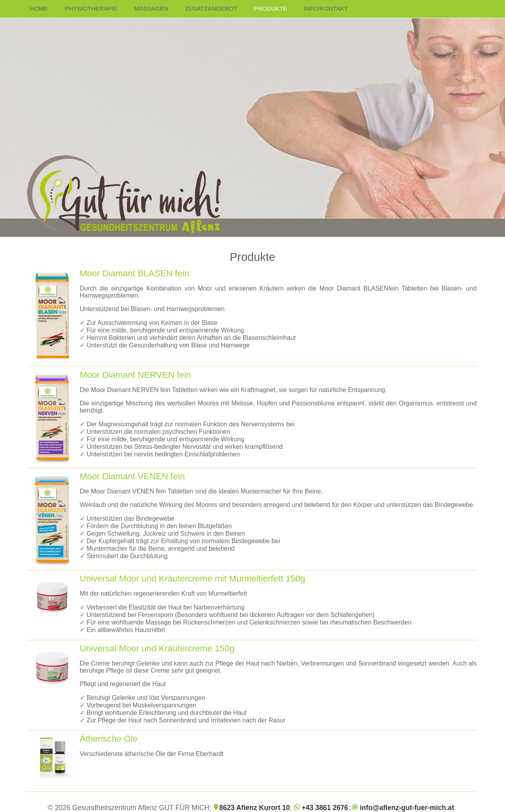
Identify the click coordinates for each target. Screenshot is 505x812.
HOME (39, 8)
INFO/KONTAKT (326, 8)
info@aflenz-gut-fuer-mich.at (403, 808)
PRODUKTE (270, 8)
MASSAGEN (151, 8)
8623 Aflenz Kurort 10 (251, 808)
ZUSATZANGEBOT (211, 8)
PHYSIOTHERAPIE (91, 8)
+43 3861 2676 (321, 808)
